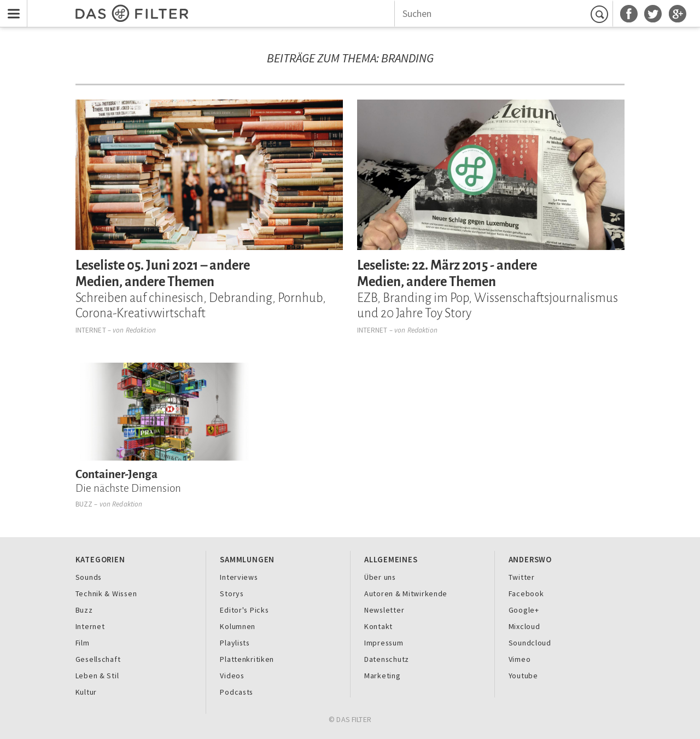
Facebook (526, 593)
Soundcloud (530, 643)
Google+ (524, 610)
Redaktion (141, 330)
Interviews (239, 577)
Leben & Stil (97, 676)
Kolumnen (238, 626)
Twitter (522, 577)
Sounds (89, 577)
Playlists (235, 643)
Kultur (86, 692)
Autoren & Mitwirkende (406, 593)
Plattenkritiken (247, 659)
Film (83, 643)
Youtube (523, 676)
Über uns (380, 577)
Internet (91, 330)
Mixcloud (524, 626)
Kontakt (378, 626)
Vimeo (520, 659)
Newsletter (384, 610)
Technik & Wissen (106, 593)
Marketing (383, 676)
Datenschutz (387, 659)
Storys (232, 593)
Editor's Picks (244, 610)
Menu (11, 7)
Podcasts (237, 692)
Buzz (84, 504)
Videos (232, 676)
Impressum (384, 643)
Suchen (601, 14)
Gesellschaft (98, 659)
